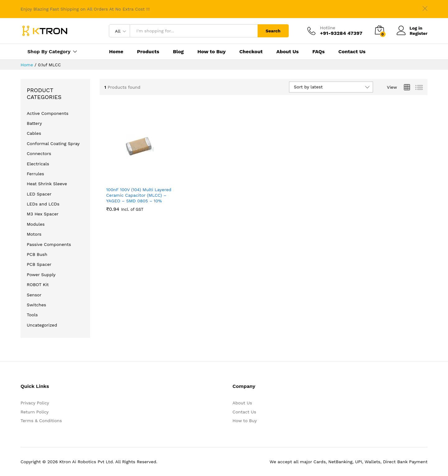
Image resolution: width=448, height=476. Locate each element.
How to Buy (211, 52)
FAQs (319, 52)
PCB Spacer (39, 264)
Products (148, 52)
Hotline (328, 28)
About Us (287, 52)
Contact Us (352, 52)
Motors (34, 234)
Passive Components (49, 244)
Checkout (251, 52)
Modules (36, 224)
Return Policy (35, 412)
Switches (36, 305)
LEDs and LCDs (43, 204)
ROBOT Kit (38, 285)
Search (273, 31)
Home (116, 52)
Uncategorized (42, 325)
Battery (34, 123)
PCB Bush (37, 254)
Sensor (34, 295)
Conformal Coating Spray (53, 144)
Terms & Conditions (41, 421)
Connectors (39, 153)
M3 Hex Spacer (43, 214)
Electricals (38, 164)
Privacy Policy (35, 403)
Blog (178, 52)
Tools (32, 315)
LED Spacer (39, 194)
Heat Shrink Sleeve (47, 184)
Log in (410, 28)
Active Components (48, 113)
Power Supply (41, 275)
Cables (34, 133)
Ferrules (35, 174)
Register (419, 33)
